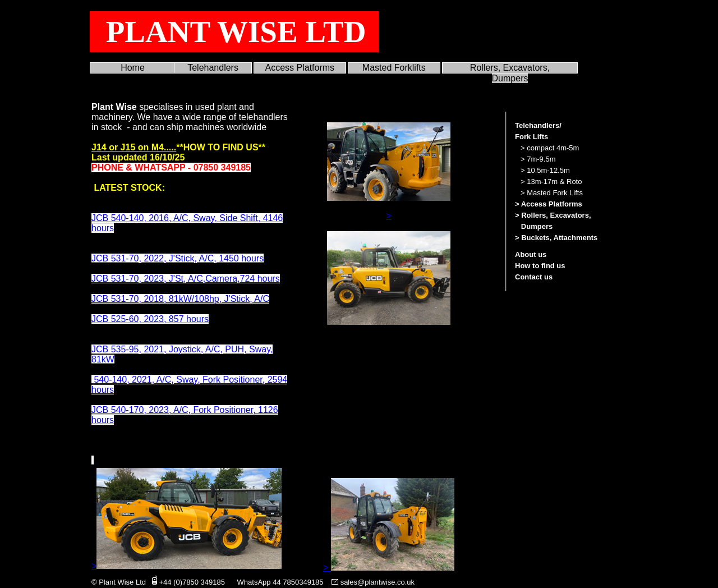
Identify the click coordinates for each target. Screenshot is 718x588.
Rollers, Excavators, (510, 68)
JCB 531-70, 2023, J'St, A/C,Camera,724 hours (186, 279)
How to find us (540, 266)
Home (133, 68)
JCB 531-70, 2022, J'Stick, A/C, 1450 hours (178, 258)
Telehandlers (213, 68)
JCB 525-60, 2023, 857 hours (150, 319)
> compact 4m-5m (550, 148)
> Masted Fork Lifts (552, 193)
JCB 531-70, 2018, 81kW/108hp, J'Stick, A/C (180, 299)
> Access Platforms (549, 204)
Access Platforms (300, 68)
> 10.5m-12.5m (545, 170)
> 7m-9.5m (538, 159)
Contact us (534, 277)
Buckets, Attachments (559, 238)
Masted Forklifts (394, 68)
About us (531, 254)
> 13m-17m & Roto (551, 182)
